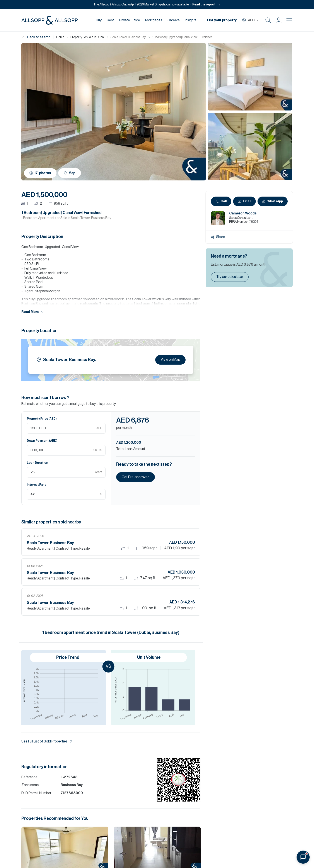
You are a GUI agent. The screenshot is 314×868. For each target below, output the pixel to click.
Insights (191, 20)
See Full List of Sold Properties (47, 742)
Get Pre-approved (136, 477)
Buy (99, 20)
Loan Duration (38, 463)
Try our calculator (230, 277)
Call (221, 201)
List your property (222, 20)
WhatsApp (273, 201)
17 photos (40, 173)
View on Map (170, 360)
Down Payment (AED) (42, 441)
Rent (110, 20)
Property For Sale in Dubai (87, 37)
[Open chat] (303, 857)
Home (60, 37)
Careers (174, 20)
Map (70, 173)
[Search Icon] (268, 20)
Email (244, 201)
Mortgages (154, 20)
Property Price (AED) (42, 419)
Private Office (130, 20)
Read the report (204, 5)
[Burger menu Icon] (289, 20)
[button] (279, 20)
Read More (33, 312)
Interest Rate (37, 485)
